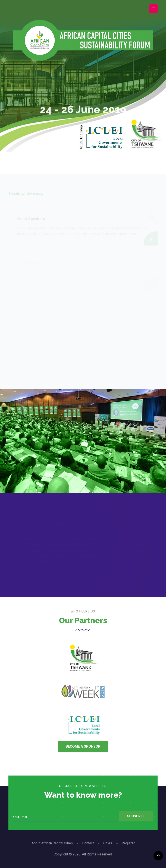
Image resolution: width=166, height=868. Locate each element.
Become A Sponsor (83, 746)
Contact (88, 843)
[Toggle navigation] (153, 9)
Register (128, 843)
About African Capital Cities (52, 843)
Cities (108, 843)
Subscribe (136, 816)
